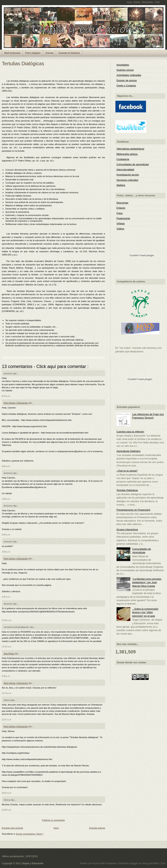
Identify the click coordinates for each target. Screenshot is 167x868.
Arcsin (96, 863)
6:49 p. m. (6, 676)
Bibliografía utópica (127, 154)
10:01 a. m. (7, 793)
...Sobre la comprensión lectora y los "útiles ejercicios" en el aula (145, 612)
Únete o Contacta (126, 86)
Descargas (122, 203)
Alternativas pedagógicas (130, 149)
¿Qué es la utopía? (127, 471)
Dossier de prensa (127, 80)
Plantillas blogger (129, 863)
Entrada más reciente (13, 828)
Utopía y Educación (33, 863)
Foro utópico (33, 53)
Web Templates (109, 863)
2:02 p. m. (6, 535)
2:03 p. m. (6, 552)
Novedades (123, 65)
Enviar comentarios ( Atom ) (30, 834)
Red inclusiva (12, 53)
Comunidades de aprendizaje (133, 164)
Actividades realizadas (129, 75)
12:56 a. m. (7, 620)
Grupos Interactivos (127, 529)
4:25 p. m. (6, 597)
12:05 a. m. (7, 810)
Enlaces (121, 208)
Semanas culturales (127, 180)
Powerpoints (123, 218)
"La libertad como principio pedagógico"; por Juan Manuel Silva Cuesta (147, 582)
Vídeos (120, 229)
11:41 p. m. (7, 693)
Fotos (120, 213)
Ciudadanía (123, 159)
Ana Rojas (9, 653)
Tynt (163, 863)
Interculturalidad (125, 169)
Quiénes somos (125, 70)
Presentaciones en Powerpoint (133, 510)
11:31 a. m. (7, 647)
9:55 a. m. (6, 466)
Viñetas (121, 223)
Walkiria (121, 185)
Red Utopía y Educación (16, 403)
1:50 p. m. (6, 499)
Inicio (130, 2)
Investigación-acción (128, 175)
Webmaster (148, 2)
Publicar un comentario (54, 820)
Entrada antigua (97, 828)
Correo (50, 53)
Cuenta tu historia (69, 53)
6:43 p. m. (6, 396)
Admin (137, 2)
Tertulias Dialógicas (23, 64)
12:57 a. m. (7, 720)
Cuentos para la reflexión (130, 432)
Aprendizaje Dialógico (129, 451)
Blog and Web (151, 863)
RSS (157, 2)
